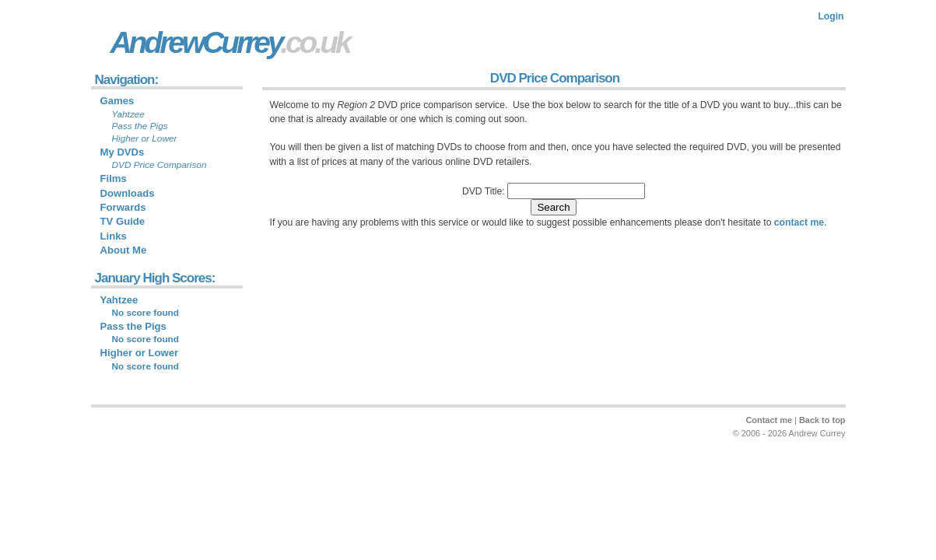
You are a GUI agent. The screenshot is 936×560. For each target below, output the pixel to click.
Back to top (822, 420)
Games (117, 101)
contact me (799, 222)
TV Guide (123, 221)
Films (114, 178)
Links (114, 236)
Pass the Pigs (133, 326)
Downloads (128, 193)
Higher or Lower (140, 353)
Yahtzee (119, 300)
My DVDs (123, 152)
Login (831, 16)
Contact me (769, 420)
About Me (124, 250)
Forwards (123, 207)
